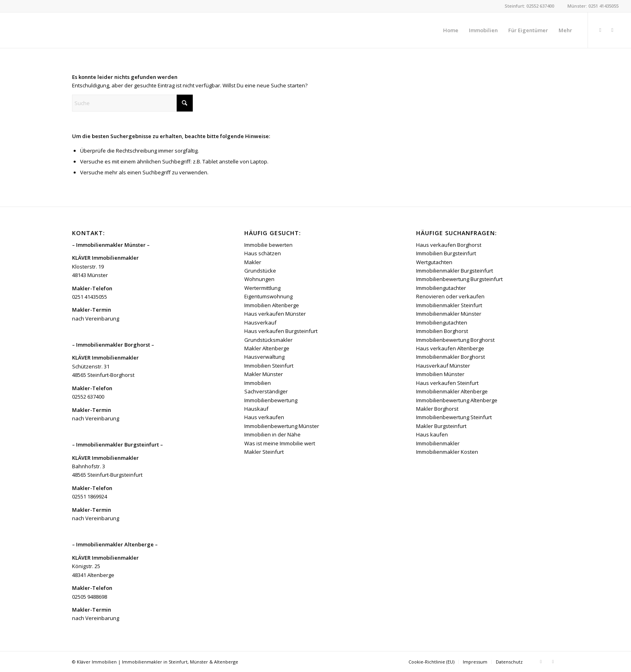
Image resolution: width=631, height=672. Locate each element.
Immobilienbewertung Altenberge (457, 400)
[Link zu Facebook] (600, 30)
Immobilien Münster (440, 374)
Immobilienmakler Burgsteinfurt (455, 271)
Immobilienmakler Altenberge (452, 391)
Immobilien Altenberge (272, 305)
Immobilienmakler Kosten (447, 452)
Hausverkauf (260, 323)
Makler (253, 262)
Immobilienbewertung (271, 400)
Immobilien (258, 383)
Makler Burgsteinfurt (441, 426)
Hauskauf (256, 409)
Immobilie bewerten (268, 245)
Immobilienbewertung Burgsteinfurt (459, 279)
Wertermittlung (262, 288)
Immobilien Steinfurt (269, 366)
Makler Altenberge (267, 348)
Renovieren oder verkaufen (450, 296)
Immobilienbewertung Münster (282, 426)
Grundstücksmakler (268, 340)
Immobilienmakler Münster (449, 314)
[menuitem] (451, 30)
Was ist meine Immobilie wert (280, 443)
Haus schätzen (263, 253)
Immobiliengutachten (442, 323)
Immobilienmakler (438, 443)
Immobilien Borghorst (442, 331)
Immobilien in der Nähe (272, 434)
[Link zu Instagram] (612, 30)
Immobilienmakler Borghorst (451, 357)
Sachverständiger (266, 391)
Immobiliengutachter (441, 288)
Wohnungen (259, 279)
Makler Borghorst (437, 409)
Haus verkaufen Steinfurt (447, 383)
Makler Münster (264, 374)
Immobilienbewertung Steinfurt (454, 417)
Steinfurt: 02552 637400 (529, 6)
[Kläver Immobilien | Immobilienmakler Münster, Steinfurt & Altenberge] (73, 30)
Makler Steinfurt (264, 452)
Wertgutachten (434, 262)
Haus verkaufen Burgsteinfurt (281, 331)
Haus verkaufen (264, 417)
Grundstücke (260, 271)
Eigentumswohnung (268, 296)
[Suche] (132, 103)
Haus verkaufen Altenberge (450, 348)
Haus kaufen (432, 434)
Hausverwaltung (264, 357)
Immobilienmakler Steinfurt (449, 305)
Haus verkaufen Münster (275, 314)
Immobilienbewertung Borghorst (455, 340)
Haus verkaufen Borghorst (449, 245)
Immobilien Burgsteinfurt (446, 253)
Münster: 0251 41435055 (593, 6)
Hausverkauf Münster (443, 366)
